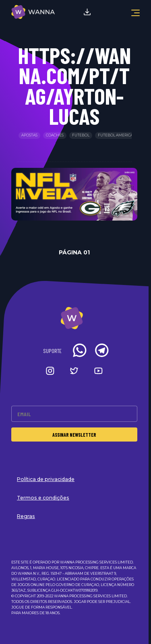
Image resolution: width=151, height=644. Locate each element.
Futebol (81, 135)
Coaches (55, 135)
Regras (26, 516)
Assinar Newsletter (74, 435)
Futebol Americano (118, 135)
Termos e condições (43, 498)
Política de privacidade (46, 479)
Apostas (29, 135)
